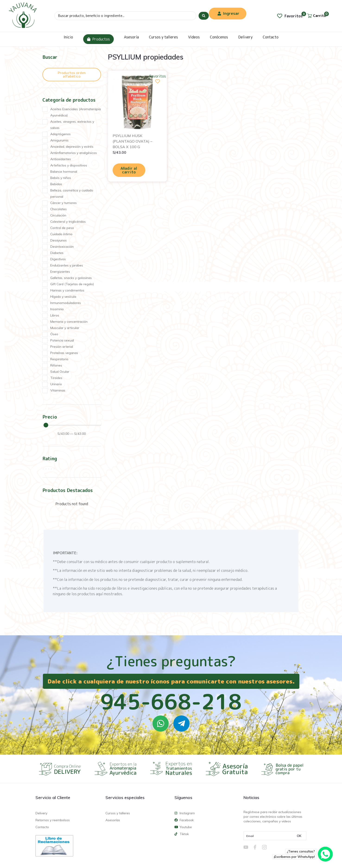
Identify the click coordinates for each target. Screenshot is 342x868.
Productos (98, 39)
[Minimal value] (72, 425)
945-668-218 (171, 702)
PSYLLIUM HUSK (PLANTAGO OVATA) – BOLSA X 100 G (132, 141)
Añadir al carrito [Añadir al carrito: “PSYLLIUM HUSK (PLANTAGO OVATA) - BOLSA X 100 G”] (129, 170)
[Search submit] (204, 16)
